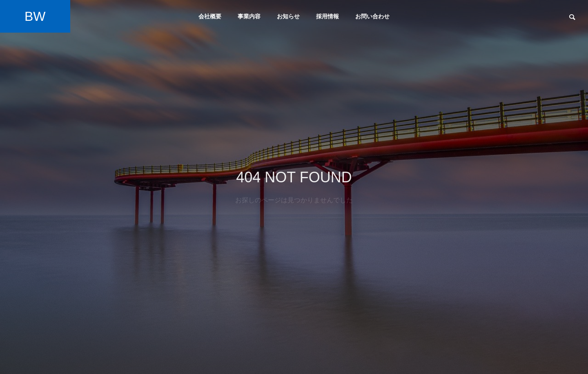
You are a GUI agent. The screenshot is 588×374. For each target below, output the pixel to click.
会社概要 (210, 16)
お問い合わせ (372, 16)
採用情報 (327, 16)
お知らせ (288, 16)
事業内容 (249, 16)
